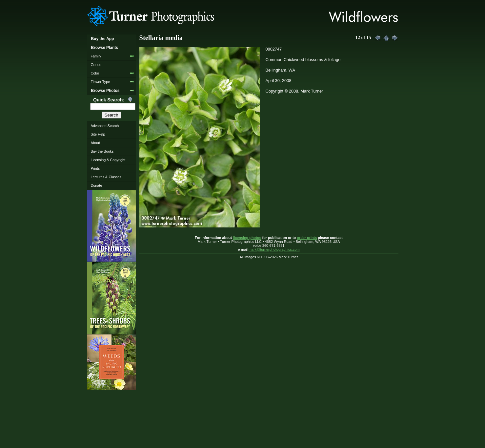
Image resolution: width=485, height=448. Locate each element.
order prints (307, 238)
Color (95, 73)
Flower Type (100, 82)
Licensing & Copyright (108, 160)
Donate (96, 185)
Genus (96, 65)
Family (96, 56)
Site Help (98, 134)
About (95, 143)
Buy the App (102, 39)
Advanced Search (105, 126)
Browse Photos (105, 91)
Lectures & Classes (106, 177)
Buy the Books (102, 151)
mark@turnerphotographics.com (274, 249)
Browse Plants (104, 48)
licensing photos (247, 238)
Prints (95, 168)
